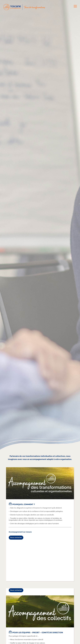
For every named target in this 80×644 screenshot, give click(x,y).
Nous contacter (16, 537)
